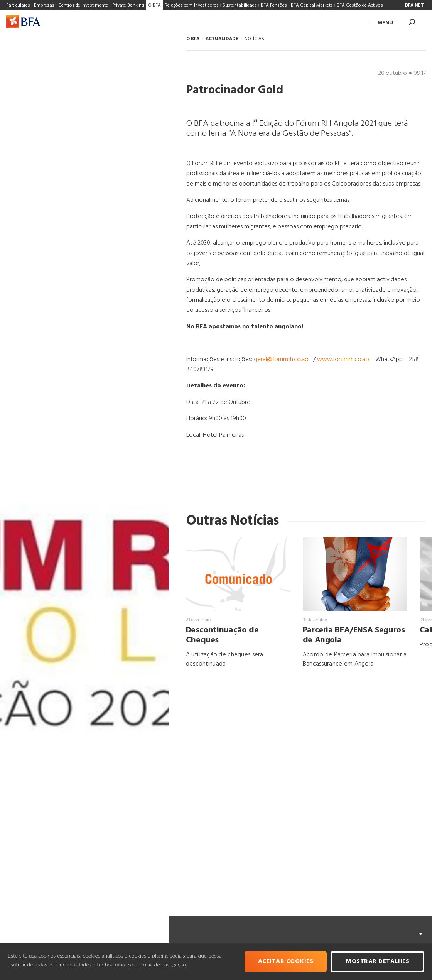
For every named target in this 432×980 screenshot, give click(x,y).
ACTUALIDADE (222, 39)
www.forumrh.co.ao (343, 360)
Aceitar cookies (286, 961)
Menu (381, 23)
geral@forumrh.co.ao (281, 360)
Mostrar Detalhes (377, 961)
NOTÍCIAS (254, 39)
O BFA (193, 39)
